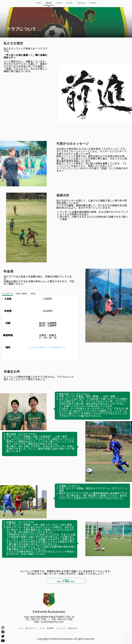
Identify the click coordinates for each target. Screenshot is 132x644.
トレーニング (60, 628)
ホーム (21, 628)
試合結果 (50, 628)
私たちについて (31, 628)
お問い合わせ (73, 628)
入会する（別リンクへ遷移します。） (66, 581)
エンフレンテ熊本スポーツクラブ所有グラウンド (48, 347)
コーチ (42, 628)
